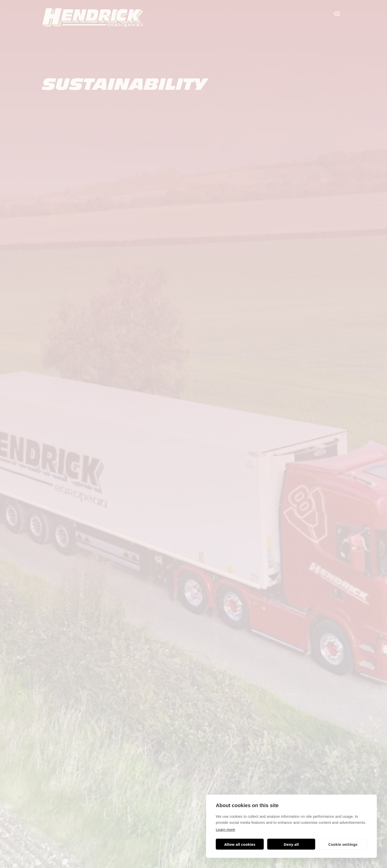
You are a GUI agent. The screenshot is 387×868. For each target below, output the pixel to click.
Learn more (226, 829)
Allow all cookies (240, 844)
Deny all (291, 844)
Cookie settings (343, 844)
